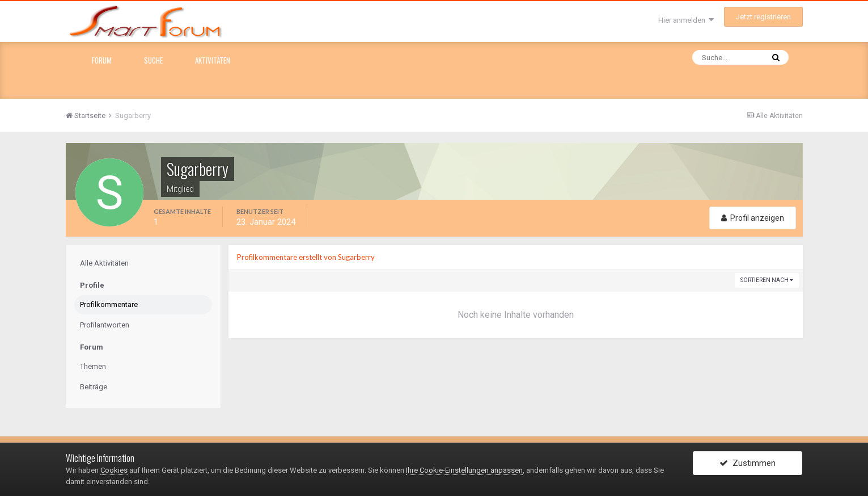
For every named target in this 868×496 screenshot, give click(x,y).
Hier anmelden (686, 20)
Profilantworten (105, 325)
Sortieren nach (767, 280)
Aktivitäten (213, 60)
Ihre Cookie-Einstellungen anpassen (464, 470)
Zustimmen (748, 464)
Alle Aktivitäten (104, 263)
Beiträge (94, 387)
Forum (102, 60)
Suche (153, 60)
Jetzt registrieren (763, 17)
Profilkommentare (109, 304)
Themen (93, 366)
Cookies (114, 470)
